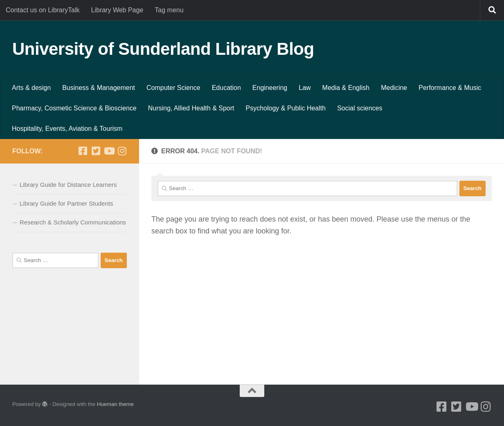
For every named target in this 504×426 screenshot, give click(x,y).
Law (305, 88)
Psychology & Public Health (286, 108)
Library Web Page (117, 10)
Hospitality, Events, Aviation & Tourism (67, 129)
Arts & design (31, 88)
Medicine (394, 88)
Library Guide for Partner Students (66, 203)
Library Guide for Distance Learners (68, 185)
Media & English (346, 88)
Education (226, 88)
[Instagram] (122, 151)
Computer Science (173, 88)
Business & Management (99, 88)
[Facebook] (83, 151)
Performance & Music (450, 88)
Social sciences (360, 108)
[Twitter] (96, 151)
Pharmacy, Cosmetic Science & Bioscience (74, 108)
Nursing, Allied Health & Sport (191, 108)
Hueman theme (115, 404)
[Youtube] (109, 151)
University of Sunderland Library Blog (163, 49)
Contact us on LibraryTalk (43, 10)
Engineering (270, 88)
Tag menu (169, 10)
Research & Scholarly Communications (73, 222)
